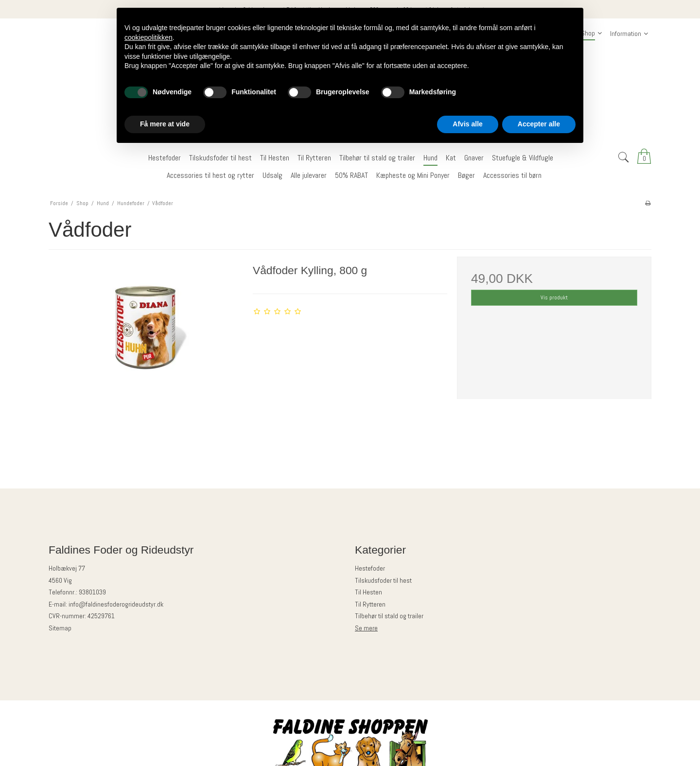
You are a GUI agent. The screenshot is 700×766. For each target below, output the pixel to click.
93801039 (92, 592)
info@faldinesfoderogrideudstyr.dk (116, 604)
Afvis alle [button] (467, 124)
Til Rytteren (370, 604)
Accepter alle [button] (539, 124)
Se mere (366, 628)
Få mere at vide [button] (165, 124)
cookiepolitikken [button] (149, 37)
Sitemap (60, 628)
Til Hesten (368, 592)
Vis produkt (554, 297)
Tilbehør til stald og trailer (389, 616)
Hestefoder (370, 568)
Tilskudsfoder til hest (383, 580)
